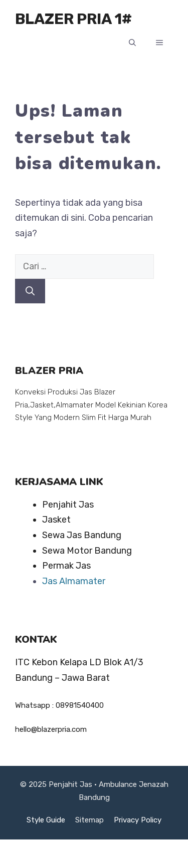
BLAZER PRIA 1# (73, 19)
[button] (132, 43)
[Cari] (30, 291)
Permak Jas (66, 566)
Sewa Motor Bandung (87, 551)
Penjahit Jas (68, 505)
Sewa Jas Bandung (82, 535)
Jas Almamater (74, 581)
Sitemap (89, 820)
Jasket (56, 520)
